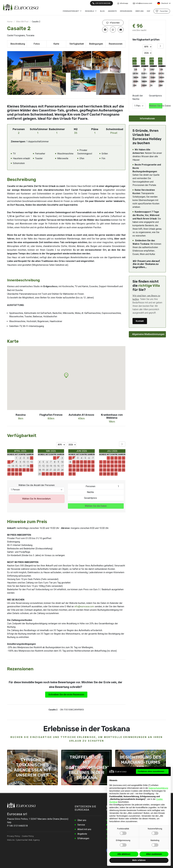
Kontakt (140, 321)
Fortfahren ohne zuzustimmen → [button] (152, 771)
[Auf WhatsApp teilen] (113, 30)
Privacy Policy (14, 836)
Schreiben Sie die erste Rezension (66, 694)
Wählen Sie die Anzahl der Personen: (37, 485)
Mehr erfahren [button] (139, 860)
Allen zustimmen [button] (154, 854)
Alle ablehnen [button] (124, 854)
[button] (66, 375)
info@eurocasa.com (143, 3)
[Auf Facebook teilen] (105, 30)
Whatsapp (123, 3)
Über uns (82, 820)
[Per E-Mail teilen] (121, 30)
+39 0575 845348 (101, 3)
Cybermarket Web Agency (28, 840)
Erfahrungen (83, 838)
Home (10, 22)
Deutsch (164, 3)
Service (81, 824)
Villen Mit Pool (22, 22)
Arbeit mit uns (84, 829)
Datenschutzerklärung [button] (158, 788)
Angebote (82, 834)
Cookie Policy (28, 836)
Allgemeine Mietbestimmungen (148, 334)
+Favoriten (113, 23)
